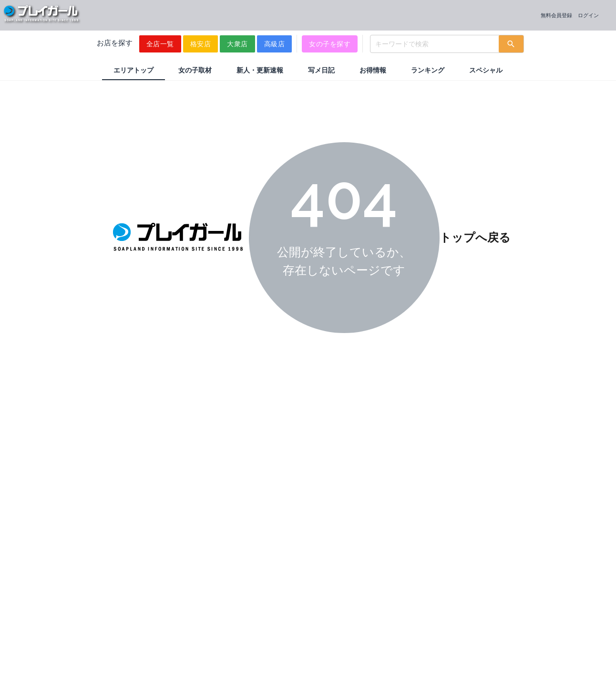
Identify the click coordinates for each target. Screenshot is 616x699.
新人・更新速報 (260, 70)
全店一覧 (160, 44)
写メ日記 (321, 70)
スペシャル (486, 70)
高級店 (275, 44)
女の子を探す (330, 44)
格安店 (201, 44)
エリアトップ (133, 70)
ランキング (428, 70)
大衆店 (237, 44)
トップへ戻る (475, 237)
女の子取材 (195, 70)
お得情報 (373, 70)
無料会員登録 (556, 15)
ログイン (588, 15)
